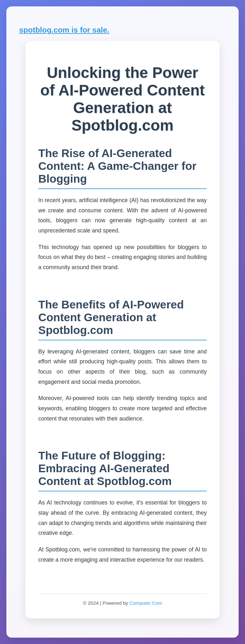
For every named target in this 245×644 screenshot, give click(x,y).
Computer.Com (146, 603)
